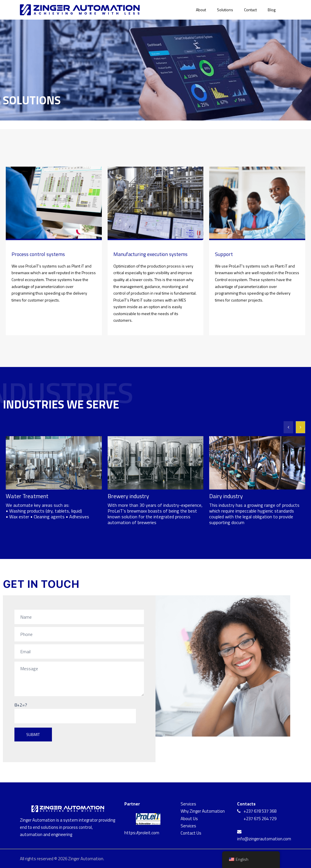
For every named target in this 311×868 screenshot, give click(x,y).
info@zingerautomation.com (264, 839)
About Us (189, 819)
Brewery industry (128, 496)
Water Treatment (27, 496)
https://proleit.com (142, 833)
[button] (300, 427)
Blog (272, 10)
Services (188, 804)
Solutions (225, 10)
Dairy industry (226, 496)
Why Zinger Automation (203, 811)
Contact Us (191, 833)
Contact (250, 10)
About (201, 10)
